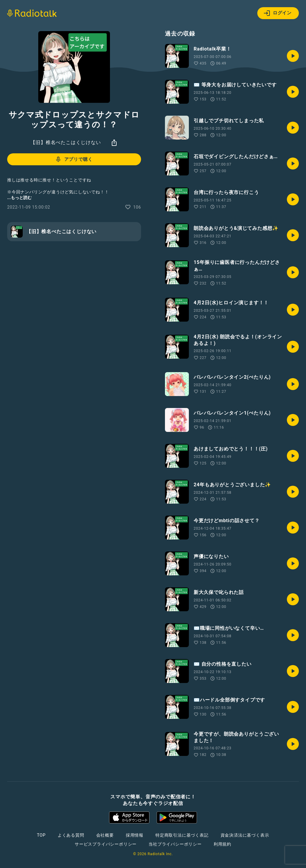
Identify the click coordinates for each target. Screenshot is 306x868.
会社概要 (105, 835)
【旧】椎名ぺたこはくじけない (66, 142)
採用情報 (135, 835)
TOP (41, 835)
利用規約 (222, 844)
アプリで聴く (74, 159)
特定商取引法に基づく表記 (182, 835)
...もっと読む (19, 198)
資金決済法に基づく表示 (245, 835)
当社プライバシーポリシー (175, 844)
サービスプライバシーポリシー (106, 844)
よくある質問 (71, 835)
